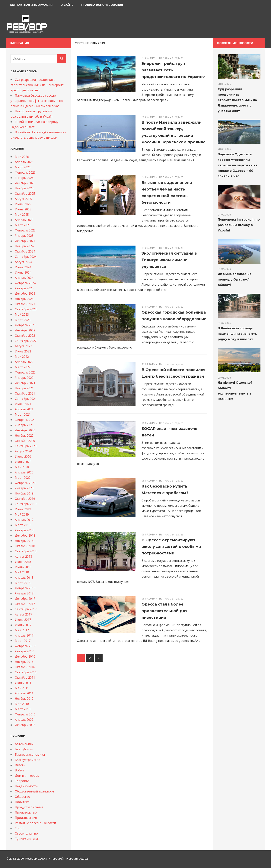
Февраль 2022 (25, 372)
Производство (26, 812)
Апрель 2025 (24, 220)
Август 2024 (23, 262)
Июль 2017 (23, 620)
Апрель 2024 (24, 278)
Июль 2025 (23, 204)
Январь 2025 (24, 236)
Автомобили (24, 744)
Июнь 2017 (23, 625)
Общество (22, 797)
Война (20, 770)
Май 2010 (22, 704)
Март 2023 (23, 320)
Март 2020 (23, 478)
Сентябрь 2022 (26, 341)
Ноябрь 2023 (24, 299)
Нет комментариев (171, 58)
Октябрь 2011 (25, 677)
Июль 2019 (23, 509)
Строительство (26, 833)
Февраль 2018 (25, 588)
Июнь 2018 (23, 567)
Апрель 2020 (24, 472)
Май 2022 (22, 357)
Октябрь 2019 (25, 499)
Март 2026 (23, 167)
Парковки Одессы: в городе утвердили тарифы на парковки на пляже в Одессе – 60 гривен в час (37, 101)
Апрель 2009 (24, 720)
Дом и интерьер (27, 776)
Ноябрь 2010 (24, 699)
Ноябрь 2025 (24, 188)
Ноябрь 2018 (24, 541)
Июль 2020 (23, 457)
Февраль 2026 (25, 172)
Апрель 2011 (24, 693)
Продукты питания (29, 807)
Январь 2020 (24, 488)
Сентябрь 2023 (26, 309)
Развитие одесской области (35, 823)
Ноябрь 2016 (24, 662)
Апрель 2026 (24, 162)
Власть (20, 765)
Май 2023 (22, 315)
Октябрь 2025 (25, 194)
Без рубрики (24, 749)
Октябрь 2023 (25, 304)
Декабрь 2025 (25, 183)
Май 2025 (22, 215)
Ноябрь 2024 (24, 246)
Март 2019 (23, 525)
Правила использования (102, 5)
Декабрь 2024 (25, 241)
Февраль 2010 (25, 714)
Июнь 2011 (23, 683)
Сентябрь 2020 (26, 446)
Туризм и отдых (27, 839)
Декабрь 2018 (25, 535)
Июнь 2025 (23, 209)
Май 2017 (22, 630)
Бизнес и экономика (30, 755)
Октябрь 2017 (25, 604)
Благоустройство (28, 760)
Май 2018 (22, 572)
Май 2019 (22, 514)
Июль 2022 (23, 351)
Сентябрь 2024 (26, 257)
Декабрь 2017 (25, 599)
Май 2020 (22, 467)
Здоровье (22, 781)
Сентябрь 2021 (26, 399)
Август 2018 (23, 556)
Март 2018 (23, 583)
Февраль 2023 (25, 325)
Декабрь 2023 (25, 293)
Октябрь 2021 (25, 393)
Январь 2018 (24, 593)
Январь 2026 (24, 178)
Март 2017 (23, 641)
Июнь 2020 (23, 462)
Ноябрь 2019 (24, 493)
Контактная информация (31, 5)
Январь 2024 (24, 288)
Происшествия (26, 818)
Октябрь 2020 (25, 441)
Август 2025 (23, 199)
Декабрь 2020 (25, 430)
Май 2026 (22, 157)
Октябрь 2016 (25, 667)
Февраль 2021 (25, 420)
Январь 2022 (24, 378)
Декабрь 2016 (25, 656)
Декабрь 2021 (25, 383)
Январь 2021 (24, 425)
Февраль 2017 (25, 646)
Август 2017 (23, 614)
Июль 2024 (23, 267)
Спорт (19, 828)
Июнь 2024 (23, 272)
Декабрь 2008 (25, 725)
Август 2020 (23, 451)
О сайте (67, 5)
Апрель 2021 (24, 409)
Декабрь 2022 (25, 330)
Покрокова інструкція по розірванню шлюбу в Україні (239, 225)
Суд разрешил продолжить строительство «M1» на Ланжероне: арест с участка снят (37, 85)
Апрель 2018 (24, 578)
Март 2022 (23, 367)
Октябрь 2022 (25, 336)
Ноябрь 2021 (24, 388)
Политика (22, 802)
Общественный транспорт (35, 791)
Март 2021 (23, 414)
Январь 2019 (24, 530)
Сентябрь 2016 (26, 672)
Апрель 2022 (24, 362)
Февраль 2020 (25, 483)
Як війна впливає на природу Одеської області (235, 279)
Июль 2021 (23, 404)
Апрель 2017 (24, 635)
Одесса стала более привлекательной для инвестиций (165, 611)
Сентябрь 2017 (26, 609)
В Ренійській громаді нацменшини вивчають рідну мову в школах (237, 334)
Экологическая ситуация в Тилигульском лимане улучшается (169, 260)
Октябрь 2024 (25, 251)
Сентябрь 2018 (26, 551)
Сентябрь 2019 (26, 504)
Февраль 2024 (25, 283)
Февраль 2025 (25, 230)
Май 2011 (22, 688)
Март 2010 (23, 709)
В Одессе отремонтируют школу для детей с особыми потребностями (171, 547)
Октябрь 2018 (25, 546)
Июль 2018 (23, 562)
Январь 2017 (24, 651)
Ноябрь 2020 (24, 436)
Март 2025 (23, 225)
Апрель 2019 (24, 520)
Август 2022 (23, 346)
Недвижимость (26, 786)
